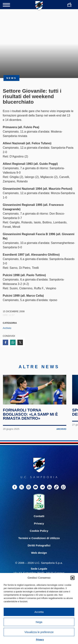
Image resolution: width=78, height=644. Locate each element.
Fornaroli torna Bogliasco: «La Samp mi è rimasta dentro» (31, 421)
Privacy (40, 640)
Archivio (7, 328)
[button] (73, 578)
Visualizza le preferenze (39, 632)
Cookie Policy (39, 537)
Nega (39, 622)
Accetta (39, 612)
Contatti (39, 523)
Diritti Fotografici (39, 552)
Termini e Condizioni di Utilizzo (39, 544)
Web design (39, 559)
